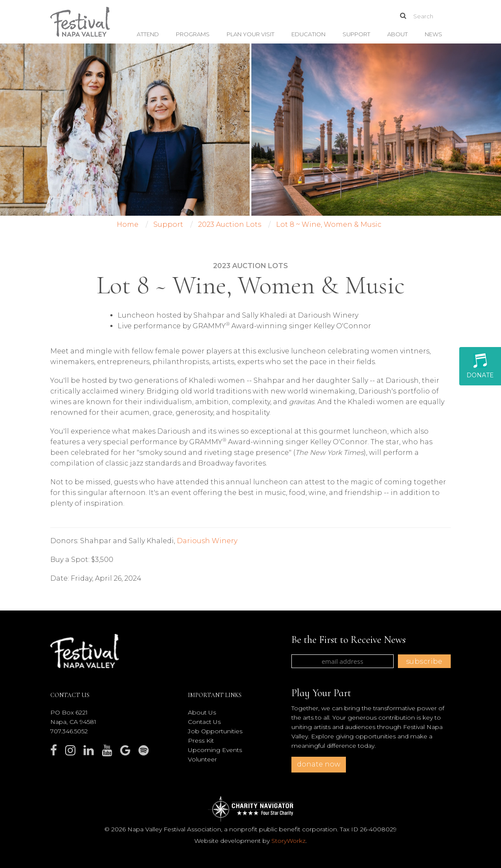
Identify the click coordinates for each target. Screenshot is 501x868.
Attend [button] (148, 34)
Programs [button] (193, 34)
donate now (319, 764)
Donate (480, 366)
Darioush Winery (207, 541)
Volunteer (202, 759)
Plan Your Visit (250, 34)
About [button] (397, 34)
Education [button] (308, 34)
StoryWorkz (288, 841)
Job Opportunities (215, 731)
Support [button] (356, 34)
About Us (202, 712)
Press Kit (201, 741)
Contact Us (204, 722)
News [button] (433, 34)
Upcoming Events (215, 750)
